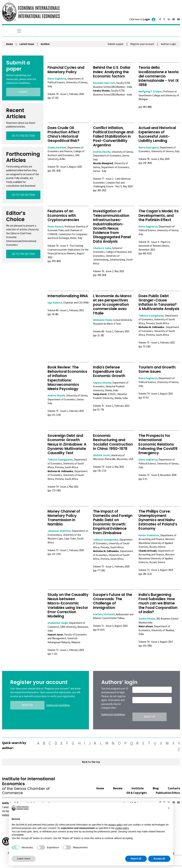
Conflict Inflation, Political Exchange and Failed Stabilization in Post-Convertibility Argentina (113, 136)
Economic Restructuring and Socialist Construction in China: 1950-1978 (113, 442)
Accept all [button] (159, 859)
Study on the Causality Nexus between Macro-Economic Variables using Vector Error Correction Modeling (68, 605)
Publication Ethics (168, 793)
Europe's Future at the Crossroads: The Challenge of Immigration (113, 601)
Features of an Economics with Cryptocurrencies (63, 215)
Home (9, 44)
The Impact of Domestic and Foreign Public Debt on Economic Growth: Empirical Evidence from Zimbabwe (113, 522)
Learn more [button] (24, 859)
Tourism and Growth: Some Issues (157, 369)
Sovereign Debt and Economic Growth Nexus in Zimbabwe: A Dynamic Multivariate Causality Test (67, 444)
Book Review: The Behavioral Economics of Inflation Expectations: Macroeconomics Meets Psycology (67, 378)
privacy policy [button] (115, 825)
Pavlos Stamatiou (149, 535)
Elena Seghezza (57, 79)
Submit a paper (116, 44)
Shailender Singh (58, 623)
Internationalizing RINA (68, 296)
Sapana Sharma (102, 383)
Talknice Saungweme (151, 316)
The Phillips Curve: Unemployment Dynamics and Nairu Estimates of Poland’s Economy (158, 520)
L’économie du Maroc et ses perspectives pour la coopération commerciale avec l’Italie (112, 305)
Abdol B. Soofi (101, 455)
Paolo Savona (55, 226)
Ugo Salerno (55, 303)
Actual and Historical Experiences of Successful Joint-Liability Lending (157, 134)
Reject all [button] (136, 859)
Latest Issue (27, 44)
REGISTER (27, 705)
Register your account (142, 44)
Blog (156, 788)
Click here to (143, 19)
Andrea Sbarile (102, 152)
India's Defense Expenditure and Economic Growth (109, 371)
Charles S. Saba (102, 248)
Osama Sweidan (57, 147)
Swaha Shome (147, 619)
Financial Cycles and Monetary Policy (66, 70)
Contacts (174, 788)
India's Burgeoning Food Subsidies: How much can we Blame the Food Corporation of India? (158, 603)
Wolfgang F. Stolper (150, 91)
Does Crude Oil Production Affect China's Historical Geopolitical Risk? (64, 134)
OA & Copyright (137, 793)
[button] (169, 808)
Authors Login (168, 44)
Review (118, 788)
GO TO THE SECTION (23, 136)
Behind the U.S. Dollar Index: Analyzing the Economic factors (112, 72)
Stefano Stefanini (104, 614)
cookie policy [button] (122, 828)
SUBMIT (23, 92)
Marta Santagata (148, 147)
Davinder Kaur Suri (104, 83)
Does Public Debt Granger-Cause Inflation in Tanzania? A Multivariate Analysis (159, 302)
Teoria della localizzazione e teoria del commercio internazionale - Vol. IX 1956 (159, 76)
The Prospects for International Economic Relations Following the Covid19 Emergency (158, 444)
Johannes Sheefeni (59, 531)
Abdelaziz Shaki (102, 320)
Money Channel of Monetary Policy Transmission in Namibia (64, 518)
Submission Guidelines (58, 705)
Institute (138, 788)
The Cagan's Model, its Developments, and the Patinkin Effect (159, 215)
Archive (45, 44)
